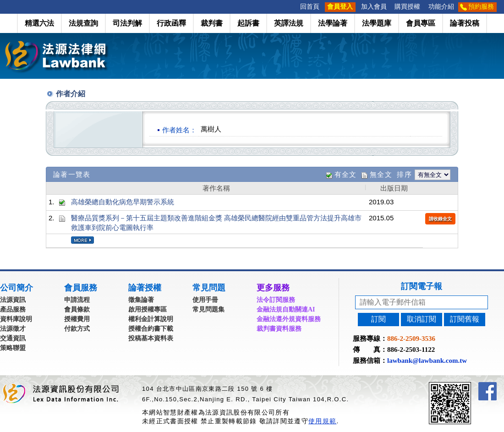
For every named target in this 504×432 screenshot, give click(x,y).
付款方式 (77, 329)
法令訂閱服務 (276, 300)
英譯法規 (289, 23)
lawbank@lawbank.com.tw (427, 361)
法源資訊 (13, 300)
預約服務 (481, 7)
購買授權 (407, 7)
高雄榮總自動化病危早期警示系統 (123, 202)
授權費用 (77, 319)
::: (293, 7)
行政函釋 (171, 23)
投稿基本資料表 (151, 338)
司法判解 (127, 23)
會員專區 (421, 23)
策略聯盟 (13, 348)
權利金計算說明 (151, 319)
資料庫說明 (16, 319)
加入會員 (374, 7)
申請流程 (77, 300)
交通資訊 (13, 338)
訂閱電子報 (422, 286)
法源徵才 (13, 329)
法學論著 (333, 23)
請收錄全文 (440, 219)
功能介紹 (441, 7)
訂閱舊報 (465, 319)
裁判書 (212, 23)
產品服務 (13, 309)
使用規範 (322, 421)
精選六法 (39, 23)
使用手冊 (205, 300)
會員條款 (77, 309)
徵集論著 (141, 300)
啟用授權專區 (148, 309)
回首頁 (310, 7)
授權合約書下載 (151, 329)
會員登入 (340, 7)
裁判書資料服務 (279, 329)
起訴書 (248, 23)
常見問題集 (208, 309)
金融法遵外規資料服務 (289, 319)
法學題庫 (377, 23)
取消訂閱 (422, 319)
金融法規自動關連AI (286, 309)
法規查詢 (83, 23)
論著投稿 (465, 23)
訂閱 (378, 319)
